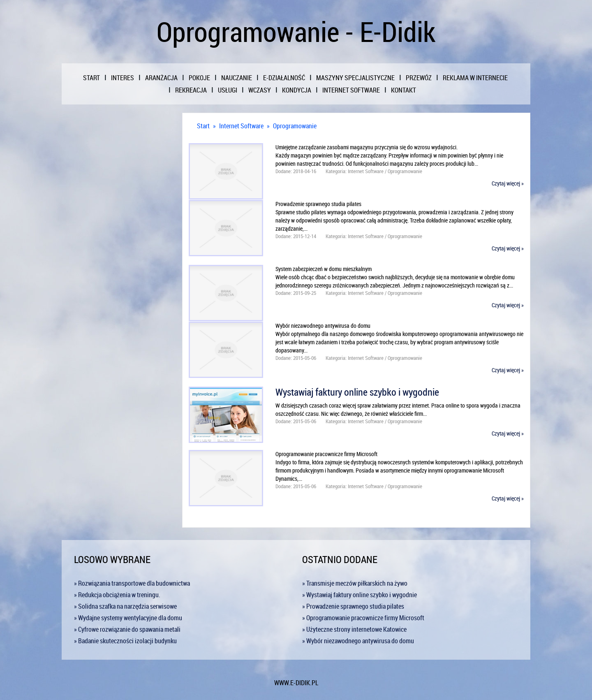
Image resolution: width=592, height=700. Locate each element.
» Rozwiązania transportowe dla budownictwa (132, 583)
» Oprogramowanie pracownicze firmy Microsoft (363, 618)
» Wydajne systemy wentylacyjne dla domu (128, 618)
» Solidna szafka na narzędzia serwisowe (125, 606)
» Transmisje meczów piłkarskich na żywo (355, 583)
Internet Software (241, 126)
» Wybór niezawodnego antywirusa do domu (358, 641)
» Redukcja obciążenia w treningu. (117, 595)
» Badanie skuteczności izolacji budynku (125, 641)
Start (203, 126)
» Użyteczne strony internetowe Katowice (354, 629)
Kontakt (404, 90)
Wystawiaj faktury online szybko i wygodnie (357, 392)
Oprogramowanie (295, 126)
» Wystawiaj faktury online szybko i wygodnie (360, 595)
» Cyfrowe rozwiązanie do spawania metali (127, 629)
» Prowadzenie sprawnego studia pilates (353, 606)
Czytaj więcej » (508, 183)
